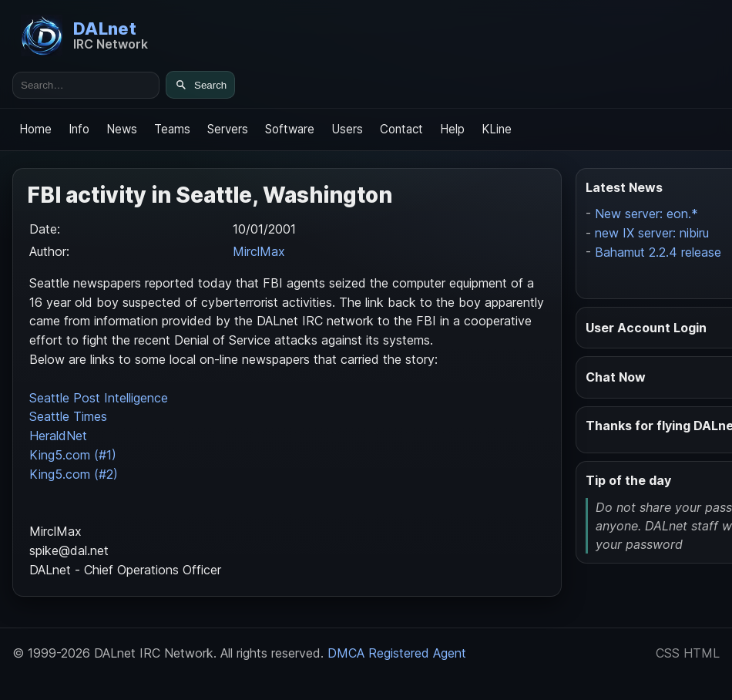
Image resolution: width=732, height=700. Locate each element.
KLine (497, 129)
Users (347, 129)
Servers (228, 129)
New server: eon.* (646, 214)
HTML (702, 653)
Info (79, 129)
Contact (401, 129)
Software (290, 129)
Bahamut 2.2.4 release (658, 252)
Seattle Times (68, 416)
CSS (668, 653)
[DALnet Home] (84, 35)
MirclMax (259, 251)
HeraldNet (58, 436)
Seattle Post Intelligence (99, 398)
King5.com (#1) (73, 455)
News (122, 129)
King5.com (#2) (74, 474)
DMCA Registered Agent (397, 653)
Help (452, 129)
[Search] (200, 85)
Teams (172, 129)
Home (35, 129)
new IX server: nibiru (652, 233)
